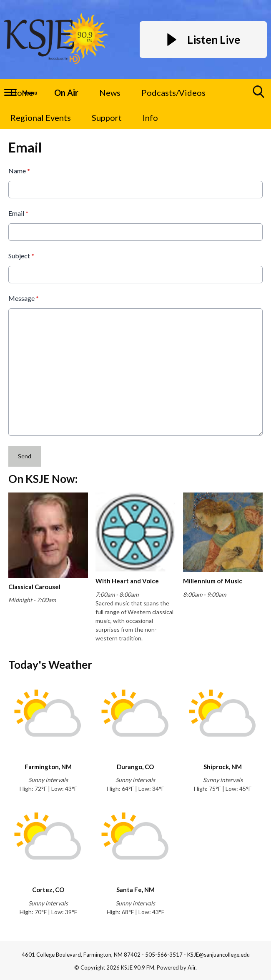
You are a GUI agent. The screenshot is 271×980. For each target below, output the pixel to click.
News (110, 92)
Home (22, 92)
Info (150, 117)
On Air (66, 92)
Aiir (192, 967)
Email (18, 213)
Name (19, 171)
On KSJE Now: (43, 479)
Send (25, 456)
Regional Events (41, 117)
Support (107, 117)
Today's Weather (50, 665)
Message (24, 298)
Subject (21, 256)
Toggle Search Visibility (259, 95)
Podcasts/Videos (173, 92)
